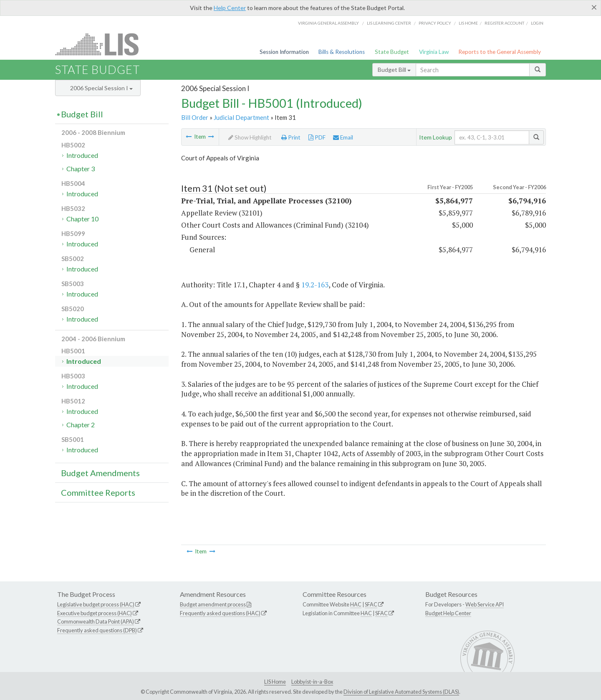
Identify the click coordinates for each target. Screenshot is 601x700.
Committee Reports (98, 492)
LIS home (468, 23)
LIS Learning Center (389, 23)
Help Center (230, 8)
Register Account (504, 23)
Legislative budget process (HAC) (96, 604)
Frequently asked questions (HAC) (220, 613)
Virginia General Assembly (328, 23)
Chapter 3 (81, 169)
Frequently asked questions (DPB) (97, 630)
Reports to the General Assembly (500, 52)
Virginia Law (434, 52)
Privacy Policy (435, 23)
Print (291, 137)
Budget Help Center (448, 613)
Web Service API (485, 604)
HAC (356, 604)
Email (343, 137)
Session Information (284, 52)
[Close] (594, 7)
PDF (317, 137)
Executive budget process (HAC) (95, 613)
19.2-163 (315, 285)
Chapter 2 (81, 425)
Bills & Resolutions (342, 52)
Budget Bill (394, 70)
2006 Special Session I (101, 88)
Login (537, 23)
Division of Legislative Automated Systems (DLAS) (401, 692)
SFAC (371, 604)
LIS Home (275, 682)
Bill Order (195, 117)
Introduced (82, 155)
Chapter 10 (82, 219)
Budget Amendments (100, 473)
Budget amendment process (213, 604)
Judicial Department (241, 117)
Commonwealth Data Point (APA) (96, 621)
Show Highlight (250, 137)
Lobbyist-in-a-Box (312, 682)
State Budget (392, 52)
